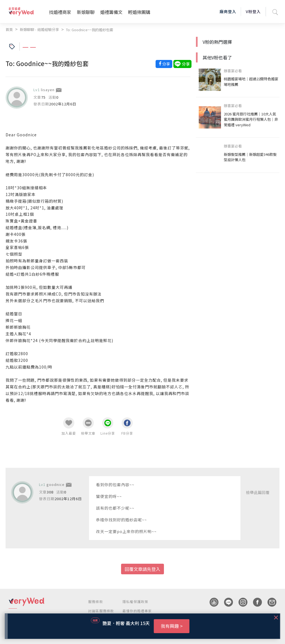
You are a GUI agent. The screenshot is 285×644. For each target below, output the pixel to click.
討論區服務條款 (101, 611)
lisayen (48, 90)
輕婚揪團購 (139, 12)
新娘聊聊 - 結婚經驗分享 (39, 29)
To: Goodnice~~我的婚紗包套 (90, 30)
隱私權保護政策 (135, 601)
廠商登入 (228, 11)
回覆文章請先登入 (142, 569)
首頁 (9, 29)
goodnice (56, 484)
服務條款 (96, 601)
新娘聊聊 (86, 12)
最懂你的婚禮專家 (137, 611)
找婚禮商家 (60, 12)
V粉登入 (253, 11)
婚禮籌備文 (111, 12)
